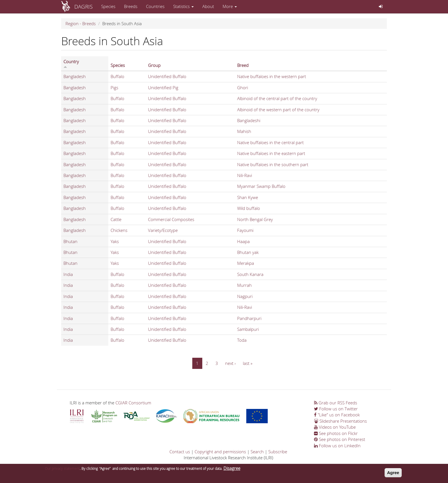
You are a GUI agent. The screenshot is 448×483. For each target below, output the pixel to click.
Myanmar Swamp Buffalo (261, 186)
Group (154, 65)
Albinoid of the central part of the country (277, 98)
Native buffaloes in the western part (272, 76)
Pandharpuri (249, 318)
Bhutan (70, 241)
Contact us (180, 452)
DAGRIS (83, 6)
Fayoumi (245, 230)
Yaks (115, 241)
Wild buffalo (249, 208)
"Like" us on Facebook (337, 415)
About (208, 6)
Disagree (232, 470)
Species (108, 6)
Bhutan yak (248, 252)
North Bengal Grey (255, 219)
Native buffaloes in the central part (270, 142)
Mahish (244, 131)
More (230, 6)
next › (230, 363)
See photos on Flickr (336, 433)
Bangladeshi (249, 120)
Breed (243, 65)
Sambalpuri (248, 329)
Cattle (116, 219)
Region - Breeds (81, 23)
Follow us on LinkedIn (337, 446)
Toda (242, 340)
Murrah (244, 285)
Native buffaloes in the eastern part (271, 153)
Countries (155, 6)
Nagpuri (245, 296)
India (68, 274)
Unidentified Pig (163, 88)
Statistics (183, 6)
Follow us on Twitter (336, 409)
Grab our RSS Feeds (336, 403)
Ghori (243, 88)
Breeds (131, 6)
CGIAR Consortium (133, 403)
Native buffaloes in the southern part (273, 164)
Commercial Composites (171, 219)
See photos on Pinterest (340, 439)
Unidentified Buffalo (167, 76)
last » (248, 363)
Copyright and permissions (220, 452)
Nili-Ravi (245, 175)
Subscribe (278, 452)
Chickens (119, 230)
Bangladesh (75, 76)
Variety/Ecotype (163, 230)
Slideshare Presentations (340, 421)
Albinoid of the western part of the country (278, 110)
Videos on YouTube (335, 427)
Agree (393, 474)
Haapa (243, 241)
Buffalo (117, 76)
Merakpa (246, 263)
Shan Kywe (248, 197)
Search (257, 452)
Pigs (114, 88)
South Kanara (250, 274)
